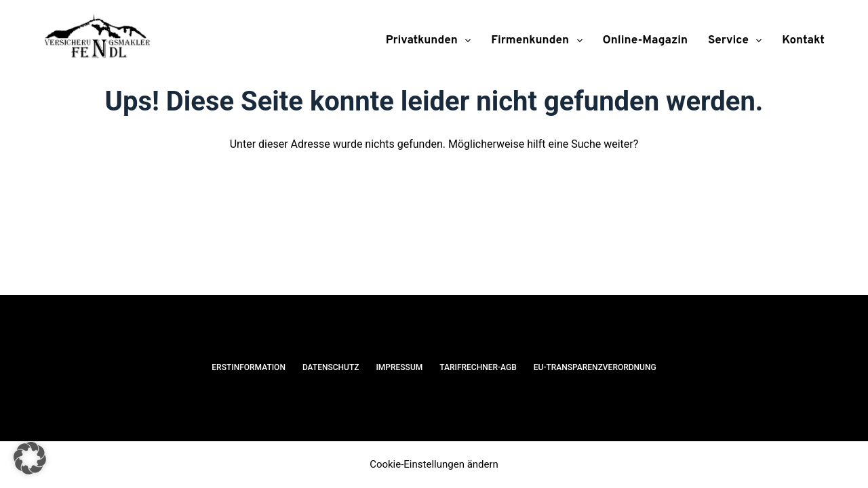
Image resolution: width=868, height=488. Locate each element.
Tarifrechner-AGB (478, 367)
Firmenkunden (539, 41)
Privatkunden (431, 41)
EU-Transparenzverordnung (595, 367)
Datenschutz (331, 367)
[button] (30, 458)
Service (737, 41)
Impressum (399, 367)
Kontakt (803, 41)
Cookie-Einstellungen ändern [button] (434, 464)
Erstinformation (249, 367)
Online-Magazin (646, 41)
